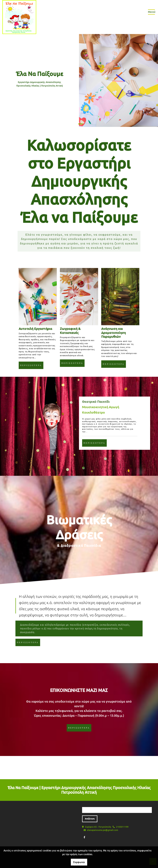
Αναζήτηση (90, 819)
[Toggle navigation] (151, 13)
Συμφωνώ (79, 862)
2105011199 (122, 827)
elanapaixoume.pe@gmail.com (103, 830)
